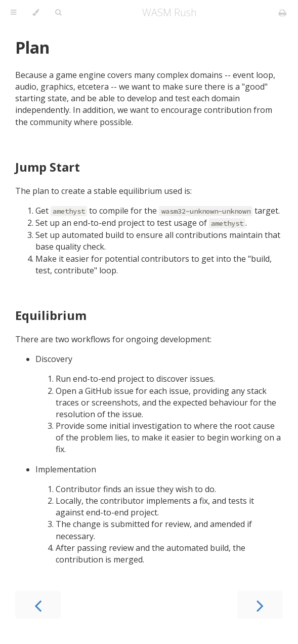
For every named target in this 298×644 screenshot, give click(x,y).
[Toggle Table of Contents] (13, 13)
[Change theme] (36, 13)
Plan (32, 47)
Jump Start (48, 167)
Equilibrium (51, 315)
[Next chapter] (260, 605)
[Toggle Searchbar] (58, 13)
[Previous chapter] (38, 605)
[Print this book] (283, 13)
